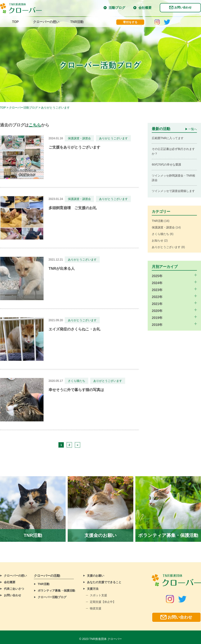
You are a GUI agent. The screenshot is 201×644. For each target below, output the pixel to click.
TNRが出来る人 (62, 269)
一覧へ (193, 129)
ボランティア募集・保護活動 (56, 591)
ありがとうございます (166, 247)
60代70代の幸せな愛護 (166, 164)
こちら (35, 125)
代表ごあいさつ (14, 589)
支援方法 (93, 589)
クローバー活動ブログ (52, 597)
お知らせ (158, 240)
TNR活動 (77, 22)
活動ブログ (117, 8)
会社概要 (145, 8)
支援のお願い (96, 576)
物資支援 (96, 608)
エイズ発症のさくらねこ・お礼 (74, 329)
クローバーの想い (46, 22)
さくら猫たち (160, 234)
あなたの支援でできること (104, 582)
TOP (15, 22)
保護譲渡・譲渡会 (163, 227)
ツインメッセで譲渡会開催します (173, 191)
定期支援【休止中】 (103, 602)
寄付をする (130, 22)
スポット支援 (98, 595)
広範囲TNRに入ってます (168, 138)
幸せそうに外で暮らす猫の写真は (76, 390)
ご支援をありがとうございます (74, 147)
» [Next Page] (78, 445)
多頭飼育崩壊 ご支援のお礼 (73, 208)
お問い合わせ (183, 7)
